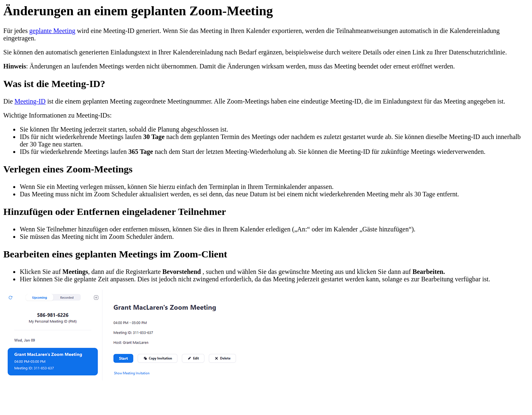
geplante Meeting (52, 31)
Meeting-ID (30, 101)
